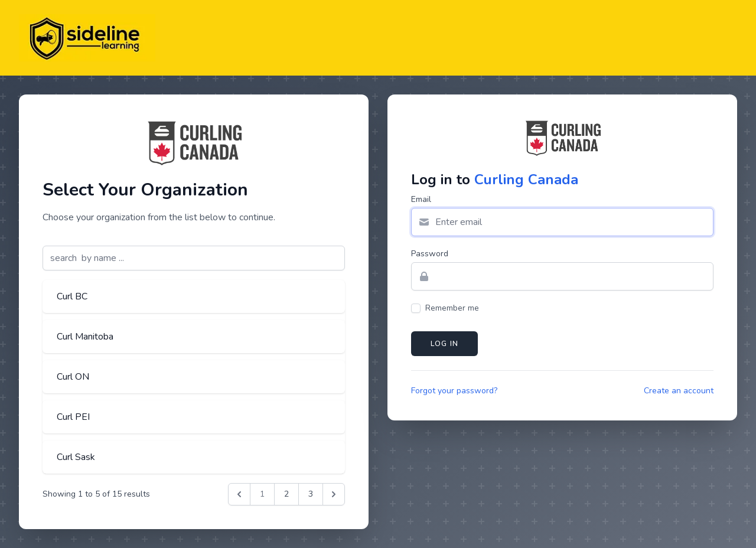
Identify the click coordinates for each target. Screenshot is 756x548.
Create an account (679, 391)
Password (430, 254)
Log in (444, 344)
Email (421, 199)
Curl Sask (76, 457)
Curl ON (73, 377)
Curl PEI (73, 417)
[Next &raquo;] (334, 494)
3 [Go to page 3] (311, 494)
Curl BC (72, 296)
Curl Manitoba (85, 337)
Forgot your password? (454, 391)
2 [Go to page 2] (286, 494)
